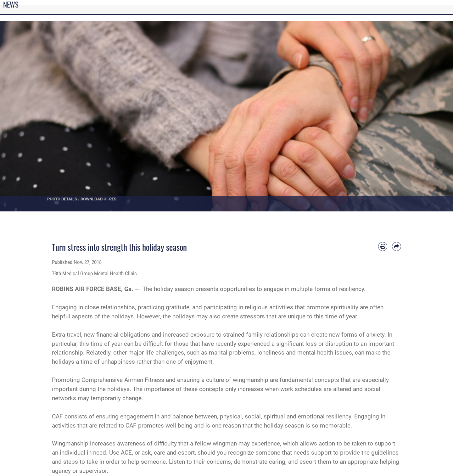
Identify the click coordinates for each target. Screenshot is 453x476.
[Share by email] (397, 246)
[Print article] (383, 246)
